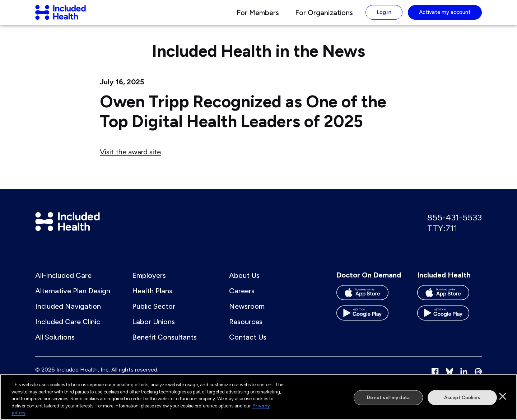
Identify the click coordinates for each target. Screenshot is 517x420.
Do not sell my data (388, 398)
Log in (384, 16)
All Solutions (55, 344)
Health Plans (152, 298)
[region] (258, 397)
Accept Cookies (462, 398)
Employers (149, 283)
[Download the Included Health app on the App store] (450, 302)
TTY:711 (442, 235)
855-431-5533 (455, 225)
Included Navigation (68, 313)
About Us (244, 283)
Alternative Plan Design (73, 298)
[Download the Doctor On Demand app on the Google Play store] (369, 323)
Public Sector (154, 313)
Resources (246, 329)
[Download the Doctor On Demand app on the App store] (369, 302)
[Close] (503, 396)
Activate (445, 16)
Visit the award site (130, 159)
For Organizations (324, 16)
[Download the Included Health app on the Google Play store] (450, 323)
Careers (242, 298)
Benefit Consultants (164, 344)
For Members (258, 16)
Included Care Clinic (68, 329)
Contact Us (248, 344)
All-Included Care (63, 283)
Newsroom (247, 313)
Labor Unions (153, 329)
